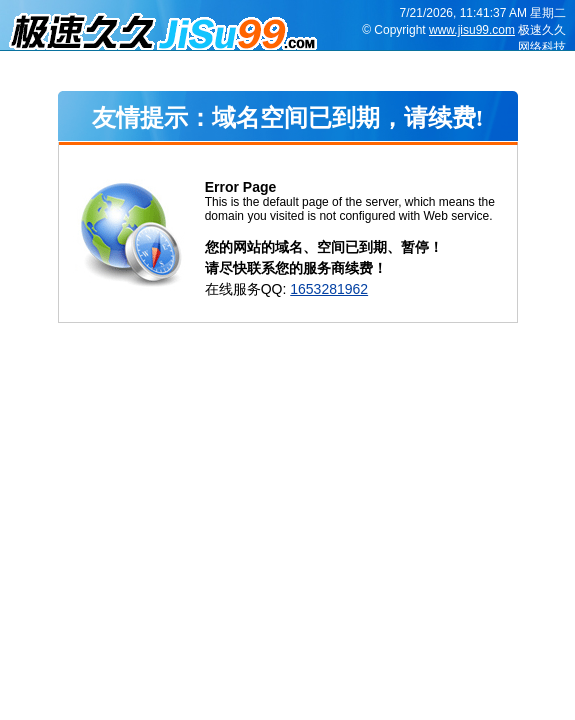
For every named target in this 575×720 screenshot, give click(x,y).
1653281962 (329, 289)
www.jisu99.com (472, 30)
